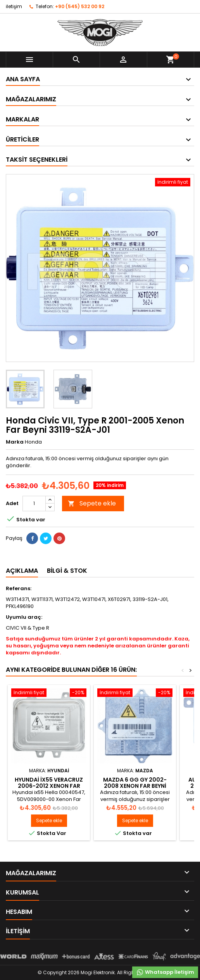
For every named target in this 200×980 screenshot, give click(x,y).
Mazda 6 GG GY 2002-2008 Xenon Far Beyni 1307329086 (135, 786)
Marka (15, 442)
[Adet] (34, 504)
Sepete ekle (92, 503)
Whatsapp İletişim (165, 972)
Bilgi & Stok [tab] (67, 571)
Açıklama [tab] (22, 571)
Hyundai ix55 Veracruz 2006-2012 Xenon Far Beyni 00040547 (49, 786)
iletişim (14, 6)
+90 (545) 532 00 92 (80, 6)
